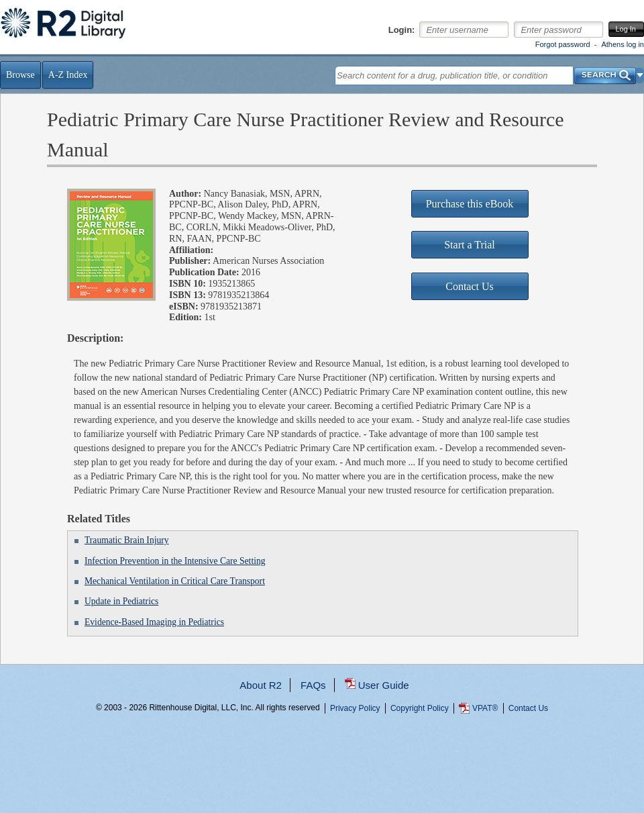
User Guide (384, 685)
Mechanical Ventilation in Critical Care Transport (175, 581)
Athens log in (623, 44)
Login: (402, 30)
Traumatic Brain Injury (127, 540)
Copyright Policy (420, 708)
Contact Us (528, 708)
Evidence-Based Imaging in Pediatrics (154, 622)
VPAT (485, 708)
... (322, 756)
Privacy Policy (355, 708)
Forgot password (563, 44)
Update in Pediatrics (121, 601)
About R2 (261, 685)
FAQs (313, 685)
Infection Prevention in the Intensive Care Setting (175, 561)
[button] (640, 75)
